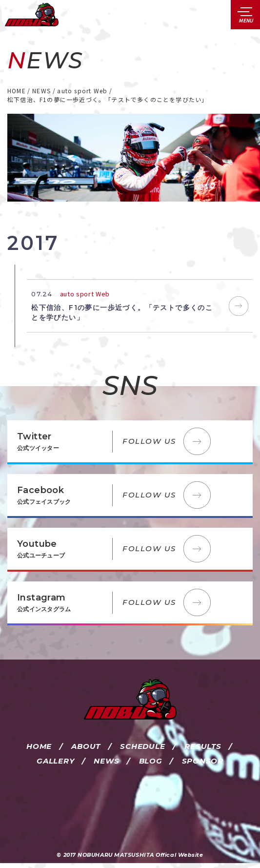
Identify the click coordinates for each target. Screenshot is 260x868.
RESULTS (203, 746)
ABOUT (86, 746)
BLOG (151, 761)
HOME (39, 746)
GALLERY (55, 761)
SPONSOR (203, 761)
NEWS (106, 761)
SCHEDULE (142, 746)
